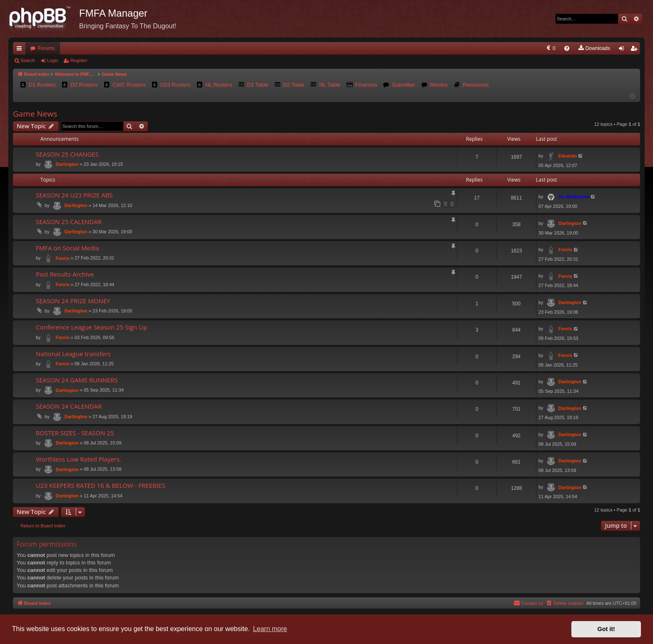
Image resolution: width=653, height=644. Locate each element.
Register (79, 60)
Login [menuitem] (623, 50)
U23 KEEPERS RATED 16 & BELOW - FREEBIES (101, 485)
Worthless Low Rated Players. (79, 459)
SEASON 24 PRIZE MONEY (73, 301)
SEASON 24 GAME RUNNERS (77, 380)
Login (53, 60)
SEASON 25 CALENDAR (69, 222)
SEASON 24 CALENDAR (69, 406)
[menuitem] (484, 48)
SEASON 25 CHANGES (67, 154)
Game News (35, 114)
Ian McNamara (574, 197)
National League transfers (73, 354)
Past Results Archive (65, 274)
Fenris (63, 258)
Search (28, 60)
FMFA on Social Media (67, 248)
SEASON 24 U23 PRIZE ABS (74, 195)
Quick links (21, 50)
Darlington (67, 164)
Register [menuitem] (636, 50)
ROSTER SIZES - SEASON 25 (75, 433)
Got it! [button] (606, 629)
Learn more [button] (270, 629)
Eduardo (568, 156)
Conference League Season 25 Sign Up (91, 327)
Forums (46, 48)
